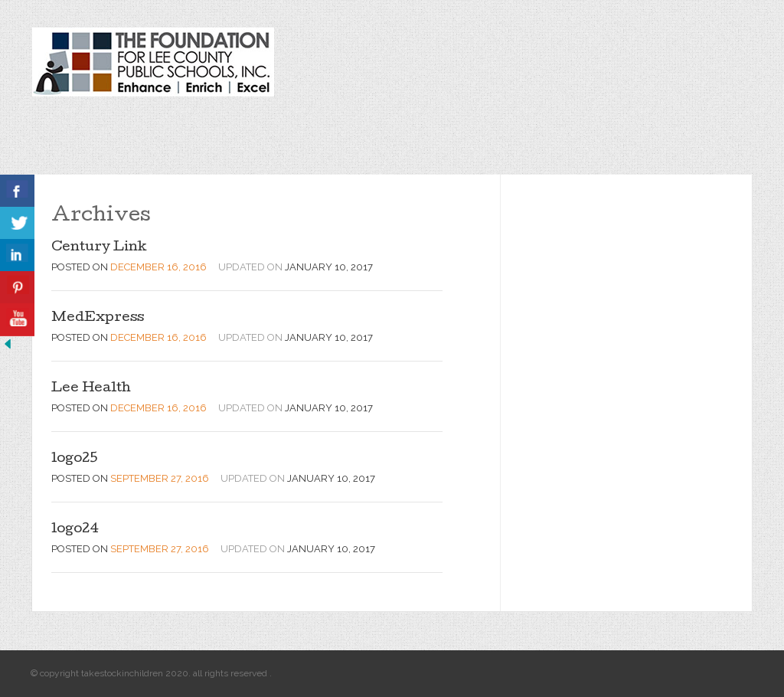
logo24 (75, 530)
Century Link (99, 248)
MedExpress (98, 318)
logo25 (75, 459)
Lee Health (91, 389)
